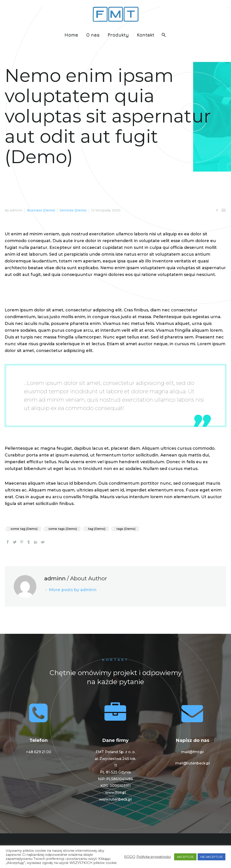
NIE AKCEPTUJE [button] (211, 857)
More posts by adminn (73, 590)
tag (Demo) (97, 529)
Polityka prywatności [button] (154, 857)
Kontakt (146, 35)
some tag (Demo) (24, 529)
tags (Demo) (126, 529)
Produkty (118, 35)
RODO (130, 857)
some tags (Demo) (63, 529)
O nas (93, 35)
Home (71, 35)
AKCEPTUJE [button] (185, 857)
